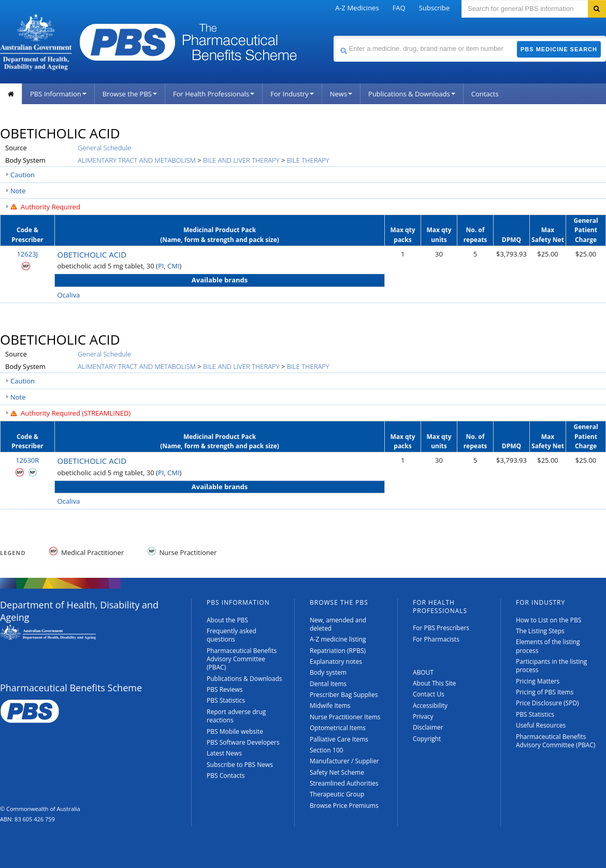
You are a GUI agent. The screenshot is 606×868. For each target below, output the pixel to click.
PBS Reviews (225, 689)
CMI (174, 266)
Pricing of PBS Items (545, 692)
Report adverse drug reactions (236, 716)
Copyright (427, 739)
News (341, 94)
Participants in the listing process (551, 666)
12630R (27, 460)
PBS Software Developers (243, 742)
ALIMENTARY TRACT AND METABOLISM (137, 160)
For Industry (292, 94)
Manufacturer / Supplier (344, 761)
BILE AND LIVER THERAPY (241, 160)
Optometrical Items (338, 728)
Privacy (423, 716)
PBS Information (58, 94)
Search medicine (333, 35)
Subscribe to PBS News (240, 765)
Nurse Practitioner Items (345, 717)
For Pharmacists (436, 639)
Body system (328, 672)
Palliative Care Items (339, 739)
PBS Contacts (226, 775)
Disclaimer (428, 727)
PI (161, 266)
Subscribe (434, 8)
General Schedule (104, 148)
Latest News (224, 753)
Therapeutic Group (337, 794)
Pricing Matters (538, 681)
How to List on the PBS (549, 620)
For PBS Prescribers (441, 628)
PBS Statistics (226, 700)
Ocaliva (69, 295)
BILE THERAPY (308, 160)
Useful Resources (541, 725)
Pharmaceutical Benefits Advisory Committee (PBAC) (242, 659)
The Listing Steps (540, 631)
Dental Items (328, 684)
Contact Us (429, 694)
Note (18, 191)
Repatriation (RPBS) (338, 651)
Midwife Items (330, 706)
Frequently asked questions (232, 635)
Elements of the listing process (548, 646)
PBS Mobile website (235, 731)
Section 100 (327, 750)
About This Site (434, 683)
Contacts (485, 94)
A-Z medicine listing (338, 639)
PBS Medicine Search (559, 49)
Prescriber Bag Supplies (344, 695)
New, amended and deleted (338, 624)
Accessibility (430, 706)
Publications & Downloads (412, 94)
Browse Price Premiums (344, 806)
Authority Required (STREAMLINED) (76, 413)
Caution (23, 175)
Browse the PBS (130, 94)
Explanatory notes (336, 661)
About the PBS (227, 620)
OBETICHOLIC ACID (92, 254)
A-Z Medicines (357, 8)
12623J (27, 254)
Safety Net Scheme (337, 772)
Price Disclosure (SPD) (547, 703)
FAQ (399, 8)
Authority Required (51, 207)
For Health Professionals (214, 94)
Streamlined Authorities (344, 783)
